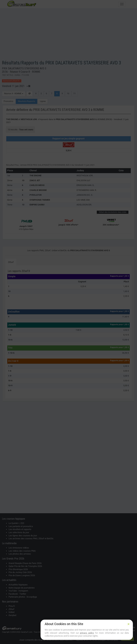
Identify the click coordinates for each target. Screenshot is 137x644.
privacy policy (87, 633)
